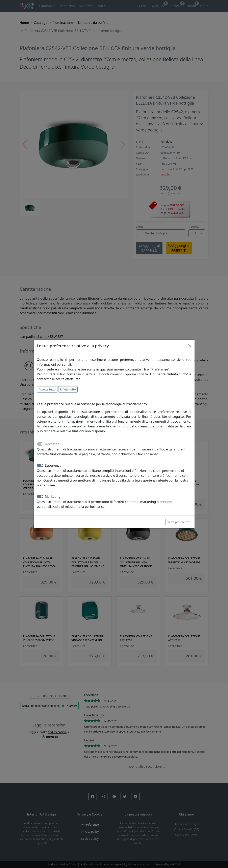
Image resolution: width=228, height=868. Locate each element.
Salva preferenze (178, 522)
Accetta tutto (47, 389)
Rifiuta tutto (68, 389)
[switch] (40, 465)
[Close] (190, 346)
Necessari (52, 444)
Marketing (53, 496)
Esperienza (53, 465)
